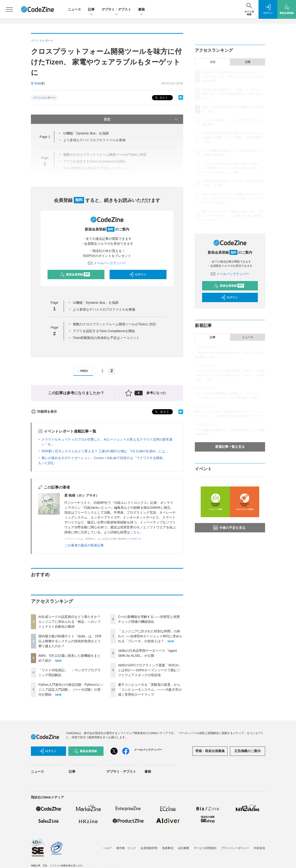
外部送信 (259, 848)
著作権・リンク (126, 848)
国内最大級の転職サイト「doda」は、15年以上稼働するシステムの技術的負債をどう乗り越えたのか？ (70, 641)
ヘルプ (107, 848)
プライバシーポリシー (235, 848)
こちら (135, 532)
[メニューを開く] (9, 9)
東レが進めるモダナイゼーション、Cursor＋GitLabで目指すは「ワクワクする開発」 (104, 458)
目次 (141, 119)
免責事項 (168, 848)
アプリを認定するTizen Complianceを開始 (104, 331)
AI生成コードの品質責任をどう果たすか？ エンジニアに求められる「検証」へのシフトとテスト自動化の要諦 (70, 622)
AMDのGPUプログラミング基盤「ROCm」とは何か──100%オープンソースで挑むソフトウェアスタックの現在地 (150, 670)
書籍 (141, 10)
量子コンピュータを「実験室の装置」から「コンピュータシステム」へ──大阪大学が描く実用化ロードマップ (150, 690)
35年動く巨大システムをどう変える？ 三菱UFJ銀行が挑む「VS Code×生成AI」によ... (105, 451)
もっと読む (46, 463)
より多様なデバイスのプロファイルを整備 (104, 309)
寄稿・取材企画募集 (210, 751)
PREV (82, 371)
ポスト (161, 98)
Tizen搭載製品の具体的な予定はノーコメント (106, 338)
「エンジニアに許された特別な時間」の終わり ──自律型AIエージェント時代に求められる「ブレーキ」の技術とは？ (150, 636)
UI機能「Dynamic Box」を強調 (86, 133)
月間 (248, 62)
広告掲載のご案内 (248, 751)
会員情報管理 (149, 848)
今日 (213, 62)
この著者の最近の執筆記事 (84, 545)
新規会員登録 (75, 274)
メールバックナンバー (107, 263)
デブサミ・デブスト (116, 10)
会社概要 (184, 848)
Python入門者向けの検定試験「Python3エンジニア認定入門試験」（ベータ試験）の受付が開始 (71, 690)
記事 (91, 10)
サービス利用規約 (205, 848)
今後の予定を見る (229, 528)
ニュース (74, 9)
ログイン (137, 274)
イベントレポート (44, 98)
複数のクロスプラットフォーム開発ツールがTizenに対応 (115, 324)
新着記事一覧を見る (230, 447)
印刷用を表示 (44, 412)
